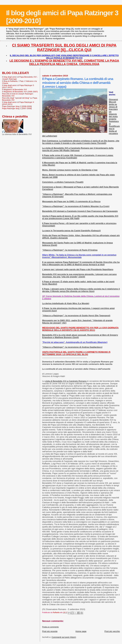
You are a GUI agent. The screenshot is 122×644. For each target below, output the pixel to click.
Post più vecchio (112, 631)
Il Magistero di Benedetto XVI (14, 89)
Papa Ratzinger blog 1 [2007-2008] (17, 108)
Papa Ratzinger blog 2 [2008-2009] (17, 106)
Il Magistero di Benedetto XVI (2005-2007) (20, 92)
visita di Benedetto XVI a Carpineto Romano (66, 381)
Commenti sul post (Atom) (64, 637)
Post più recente (50, 631)
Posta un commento (50, 627)
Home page (81, 631)
